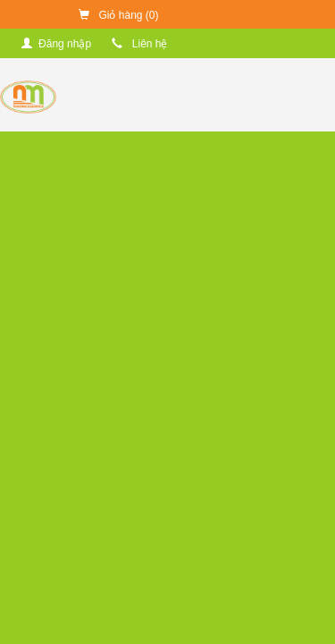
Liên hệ (139, 44)
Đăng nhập (56, 44)
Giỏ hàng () (118, 15)
